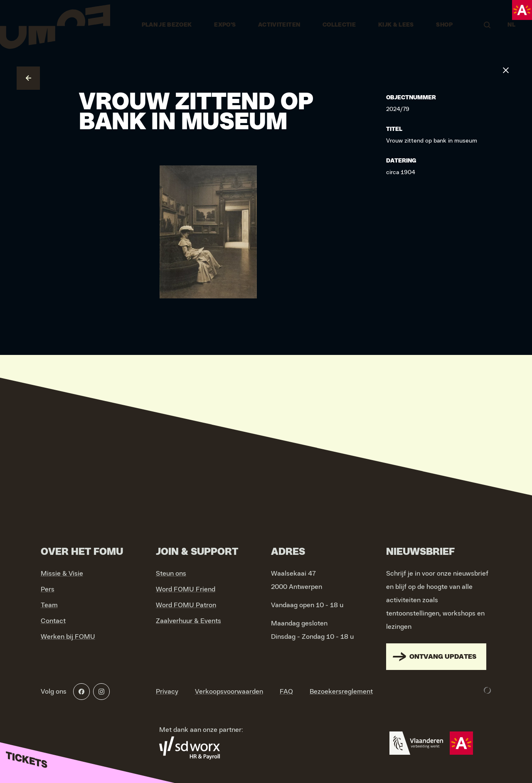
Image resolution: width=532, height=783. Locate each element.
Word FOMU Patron (186, 605)
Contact (53, 621)
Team (49, 605)
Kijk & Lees (396, 25)
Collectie (339, 25)
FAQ (286, 692)
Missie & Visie (62, 574)
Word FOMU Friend (186, 589)
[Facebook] (81, 692)
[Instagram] (101, 692)
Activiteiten (279, 25)
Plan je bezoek (167, 25)
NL (511, 25)
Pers (48, 589)
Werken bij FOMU (68, 637)
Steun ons (171, 574)
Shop (444, 25)
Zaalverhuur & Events (188, 621)
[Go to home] (55, 25)
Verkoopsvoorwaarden (229, 692)
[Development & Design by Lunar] (488, 690)
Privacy (167, 692)
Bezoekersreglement (341, 692)
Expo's (225, 25)
